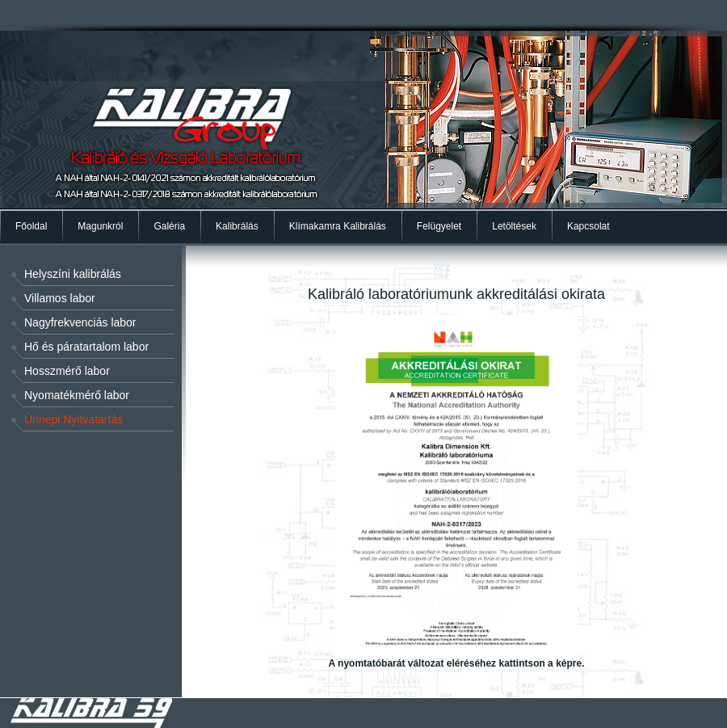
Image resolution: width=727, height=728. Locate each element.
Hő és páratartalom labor (86, 347)
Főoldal (31, 226)
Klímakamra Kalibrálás (338, 226)
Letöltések (514, 226)
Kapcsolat (588, 226)
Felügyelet (439, 226)
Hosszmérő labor (67, 371)
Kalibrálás (237, 226)
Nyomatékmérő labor (77, 395)
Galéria (169, 226)
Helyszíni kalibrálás (73, 274)
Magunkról (100, 226)
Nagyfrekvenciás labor (80, 322)
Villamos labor (60, 298)
